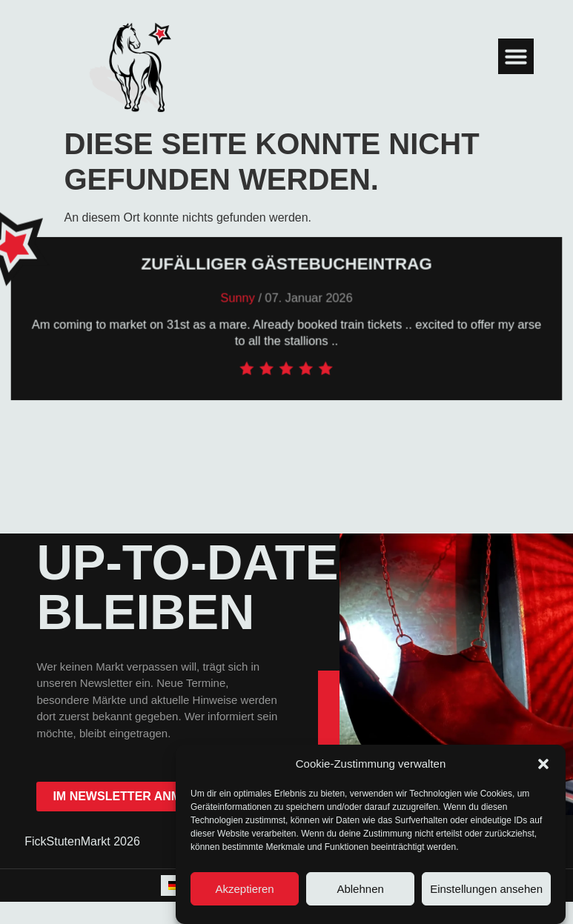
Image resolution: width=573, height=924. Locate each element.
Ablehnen (360, 889)
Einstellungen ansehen (486, 889)
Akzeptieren (244, 889)
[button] (543, 764)
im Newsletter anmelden (137, 796)
